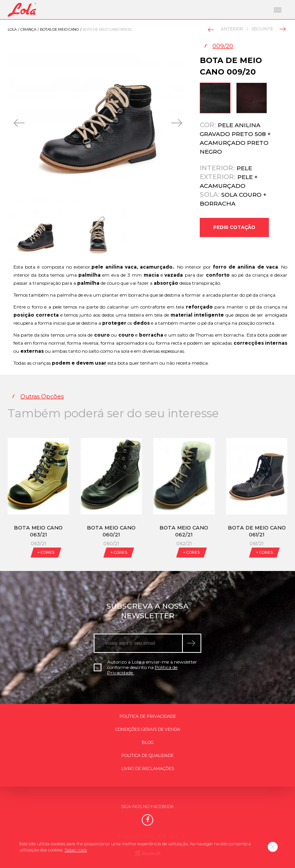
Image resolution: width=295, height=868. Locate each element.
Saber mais (76, 850)
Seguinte (268, 29)
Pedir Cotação (234, 227)
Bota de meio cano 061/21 (257, 531)
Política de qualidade (147, 755)
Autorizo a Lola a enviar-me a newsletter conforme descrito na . (145, 667)
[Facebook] (147, 820)
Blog (148, 742)
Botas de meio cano (59, 29)
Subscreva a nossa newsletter (147, 611)
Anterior (226, 29)
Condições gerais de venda (148, 729)
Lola (12, 29)
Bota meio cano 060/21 (111, 531)
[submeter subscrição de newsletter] (192, 643)
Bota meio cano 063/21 (38, 531)
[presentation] (20, 123)
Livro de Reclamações (148, 768)
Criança (28, 29)
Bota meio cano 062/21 (184, 531)
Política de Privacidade (148, 716)
